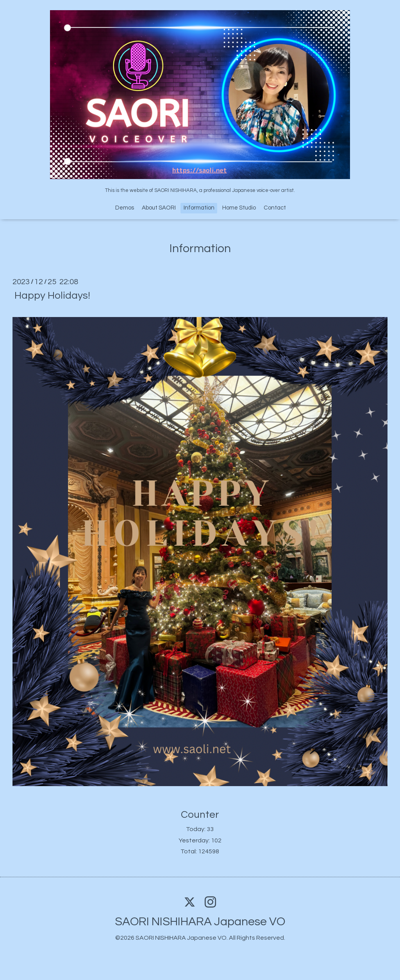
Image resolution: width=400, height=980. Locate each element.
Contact (275, 208)
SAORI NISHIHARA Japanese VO (200, 922)
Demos (125, 208)
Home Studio (239, 208)
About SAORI (159, 208)
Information (199, 208)
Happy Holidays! (52, 296)
